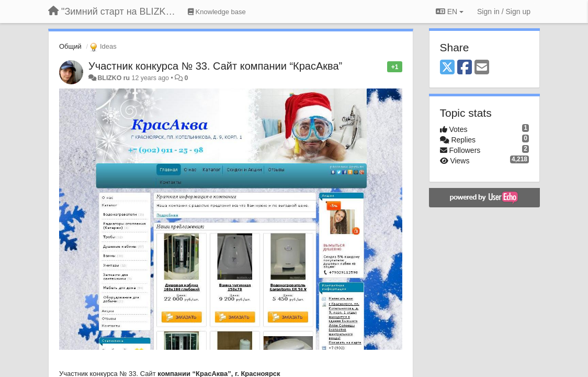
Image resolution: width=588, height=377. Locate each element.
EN (450, 12)
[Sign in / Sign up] (504, 12)
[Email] (482, 68)
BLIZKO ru (114, 78)
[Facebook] (465, 68)
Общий (70, 46)
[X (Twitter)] (447, 68)
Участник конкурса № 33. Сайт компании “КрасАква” (215, 66)
